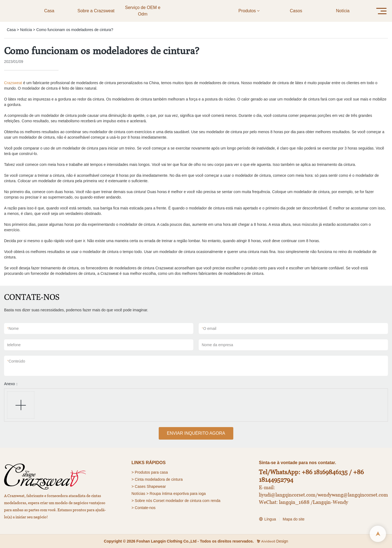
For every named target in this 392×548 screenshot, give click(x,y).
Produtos (142, 472)
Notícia (26, 30)
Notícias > (140, 494)
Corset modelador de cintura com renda (187, 501)
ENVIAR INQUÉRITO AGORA (196, 433)
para (155, 472)
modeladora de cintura (164, 479)
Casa (11, 30)
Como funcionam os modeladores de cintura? (75, 30)
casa (164, 472)
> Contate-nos (143, 508)
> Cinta (138, 479)
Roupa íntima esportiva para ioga (178, 494)
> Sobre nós (142, 501)
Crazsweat (13, 83)
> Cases (139, 486)
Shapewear (156, 486)
